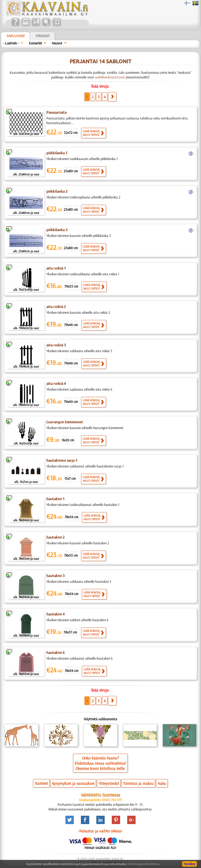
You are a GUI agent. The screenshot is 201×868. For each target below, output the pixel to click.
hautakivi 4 (55, 614)
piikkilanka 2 (57, 191)
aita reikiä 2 (56, 307)
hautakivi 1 (55, 499)
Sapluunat (16, 36)
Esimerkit (35, 43)
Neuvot (57, 43)
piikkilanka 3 (57, 230)
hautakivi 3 (55, 576)
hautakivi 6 (55, 653)
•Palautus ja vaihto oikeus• (100, 831)
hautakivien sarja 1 (62, 460)
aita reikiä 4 (56, 384)
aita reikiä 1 (56, 268)
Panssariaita (56, 112)
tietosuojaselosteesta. (144, 864)
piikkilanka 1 (57, 153)
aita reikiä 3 (56, 345)
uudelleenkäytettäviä (110, 77)
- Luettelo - (11, 43)
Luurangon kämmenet (65, 422)
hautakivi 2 (55, 537)
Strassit (43, 36)
